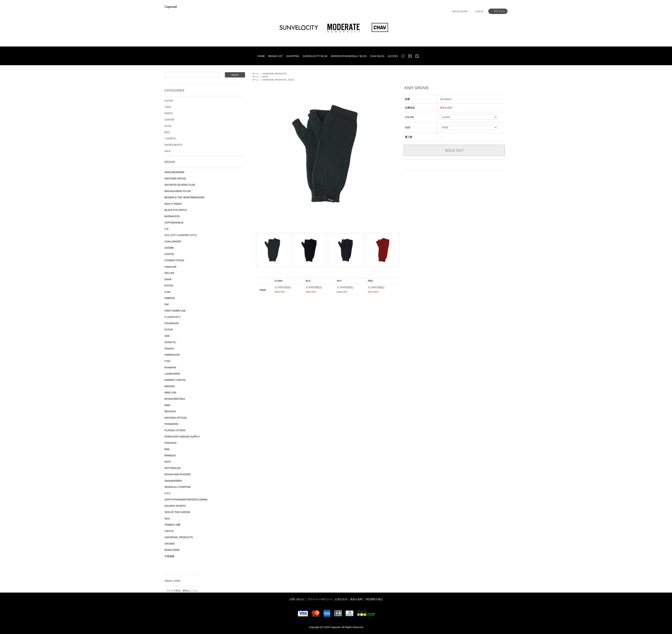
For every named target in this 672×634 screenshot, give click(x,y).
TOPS (168, 107)
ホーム (255, 74)
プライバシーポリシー (319, 599)
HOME (261, 56)
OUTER (169, 101)
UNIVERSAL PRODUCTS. (275, 74)
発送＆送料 (356, 599)
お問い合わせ (297, 599)
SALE (168, 151)
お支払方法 (341, 599)
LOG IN (479, 11)
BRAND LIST (276, 56)
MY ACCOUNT (460, 11)
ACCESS (393, 56)
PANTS (169, 113)
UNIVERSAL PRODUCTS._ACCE (278, 80)
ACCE (265, 77)
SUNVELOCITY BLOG (315, 56)
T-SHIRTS (170, 138)
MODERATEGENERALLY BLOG (349, 56)
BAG (167, 132)
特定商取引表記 (374, 599)
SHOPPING (293, 56)
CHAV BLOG (377, 56)
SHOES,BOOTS (173, 145)
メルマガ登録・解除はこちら (182, 591)
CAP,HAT (170, 120)
